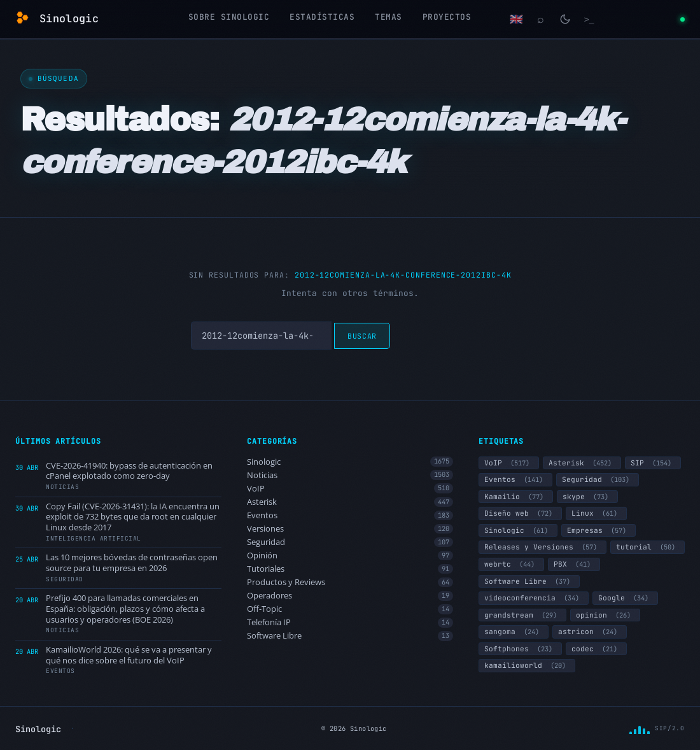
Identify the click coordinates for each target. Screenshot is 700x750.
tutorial (647, 547)
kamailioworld (527, 665)
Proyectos (447, 17)
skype (587, 497)
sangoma (514, 632)
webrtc (511, 564)
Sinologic (350, 462)
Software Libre (350, 636)
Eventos (350, 515)
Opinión (350, 555)
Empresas (598, 530)
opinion (605, 615)
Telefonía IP (350, 622)
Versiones (350, 529)
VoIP (350, 489)
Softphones (520, 649)
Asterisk (350, 502)
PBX (574, 564)
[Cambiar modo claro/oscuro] (565, 19)
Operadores (350, 596)
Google (625, 598)
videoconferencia (534, 598)
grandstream (522, 615)
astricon (590, 632)
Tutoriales (350, 569)
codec (596, 649)
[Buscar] (541, 19)
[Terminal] (589, 19)
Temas (388, 17)
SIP (653, 463)
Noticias (350, 475)
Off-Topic (350, 609)
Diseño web (520, 513)
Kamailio (516, 497)
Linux (596, 513)
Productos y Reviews (350, 582)
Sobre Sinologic (229, 17)
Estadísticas (322, 17)
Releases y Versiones (542, 547)
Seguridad (350, 542)
